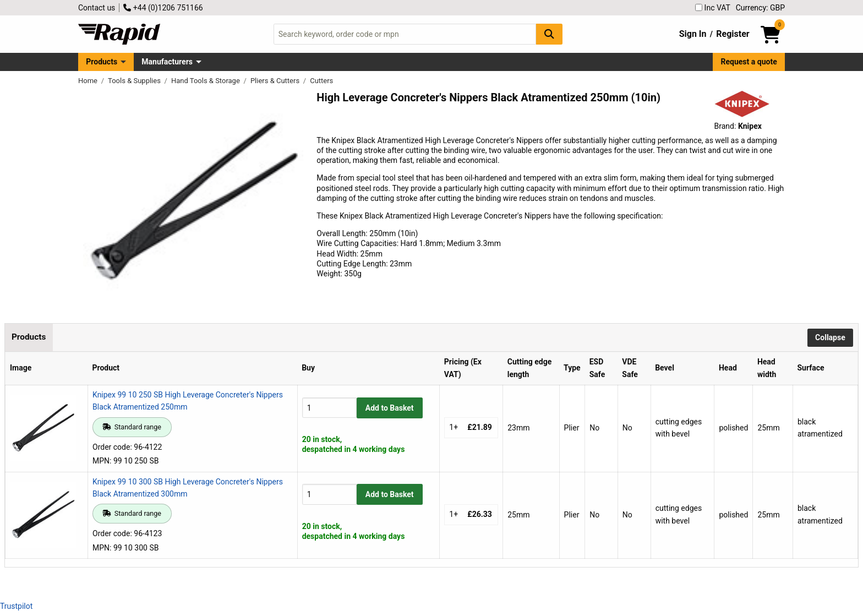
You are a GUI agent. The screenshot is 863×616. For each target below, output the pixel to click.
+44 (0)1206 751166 (163, 8)
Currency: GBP (760, 8)
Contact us (97, 8)
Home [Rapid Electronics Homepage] (89, 81)
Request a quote (749, 62)
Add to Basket (390, 408)
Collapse (830, 337)
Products (102, 62)
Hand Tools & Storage (206, 81)
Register (733, 34)
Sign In (693, 34)
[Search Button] (549, 34)
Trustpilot (16, 606)
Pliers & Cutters (276, 81)
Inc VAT (713, 8)
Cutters (321, 81)
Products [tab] (29, 337)
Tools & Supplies (135, 81)
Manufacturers (167, 62)
